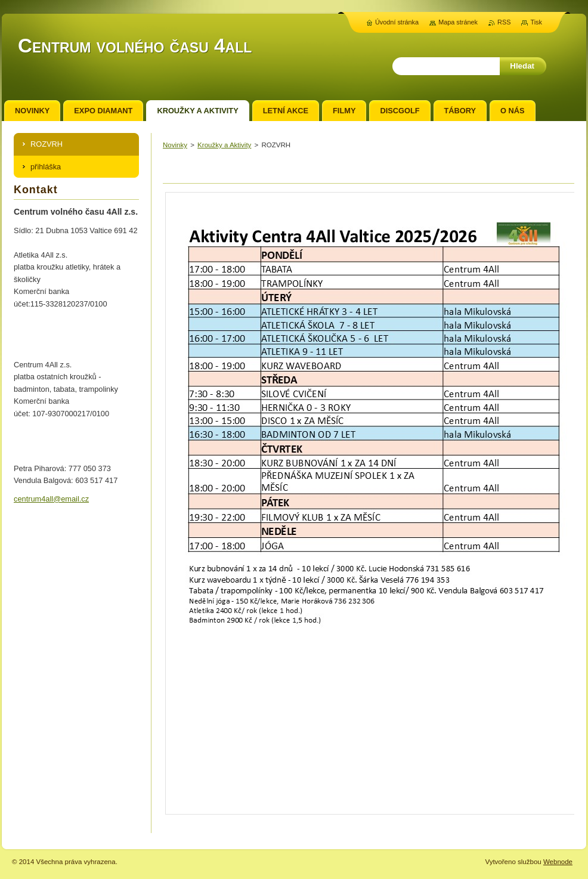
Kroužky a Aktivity (224, 145)
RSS (504, 22)
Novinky (175, 145)
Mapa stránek (458, 22)
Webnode (558, 862)
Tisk (536, 22)
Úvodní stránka (397, 22)
